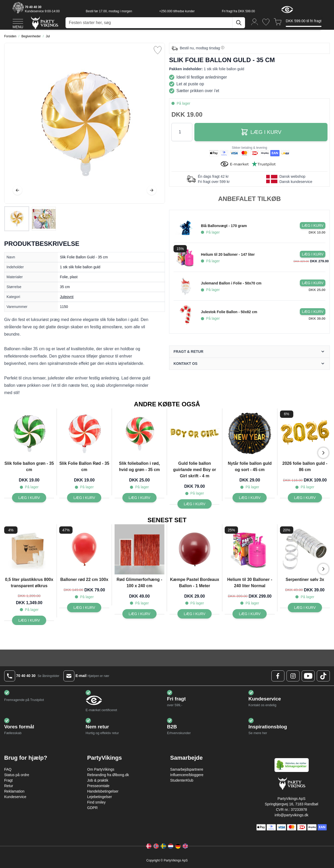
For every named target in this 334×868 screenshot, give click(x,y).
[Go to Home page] (44, 23)
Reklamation (14, 791)
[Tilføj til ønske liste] (158, 50)
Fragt (8, 780)
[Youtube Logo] (308, 676)
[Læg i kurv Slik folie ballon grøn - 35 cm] (29, 498)
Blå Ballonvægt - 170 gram (224, 226)
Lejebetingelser (100, 797)
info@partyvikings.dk (291, 815)
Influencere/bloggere (187, 775)
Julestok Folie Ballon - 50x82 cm (229, 312)
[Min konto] (255, 22)
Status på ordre (17, 775)
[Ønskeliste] (266, 22)
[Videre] (152, 190)
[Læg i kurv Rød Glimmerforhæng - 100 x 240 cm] (139, 614)
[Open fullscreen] (85, 123)
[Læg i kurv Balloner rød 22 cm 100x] (84, 608)
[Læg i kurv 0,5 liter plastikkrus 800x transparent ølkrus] (29, 620)
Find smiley (96, 802)
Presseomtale (98, 786)
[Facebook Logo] (278, 676)
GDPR (92, 808)
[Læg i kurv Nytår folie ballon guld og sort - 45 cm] (250, 498)
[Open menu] (18, 23)
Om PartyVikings (101, 769)
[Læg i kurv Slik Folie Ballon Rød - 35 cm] (84, 498)
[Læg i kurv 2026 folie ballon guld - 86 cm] (305, 498)
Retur (9, 786)
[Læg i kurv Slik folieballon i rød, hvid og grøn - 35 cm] (139, 498)
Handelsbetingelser (103, 791)
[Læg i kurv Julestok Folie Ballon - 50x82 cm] (313, 312)
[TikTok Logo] (323, 676)
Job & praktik (98, 780)
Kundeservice (15, 797)
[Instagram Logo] (293, 676)
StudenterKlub (182, 780)
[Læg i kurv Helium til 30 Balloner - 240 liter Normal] (250, 614)
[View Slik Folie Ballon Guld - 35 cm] (17, 219)
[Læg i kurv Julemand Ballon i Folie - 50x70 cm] (313, 283)
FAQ (8, 769)
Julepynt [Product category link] (67, 297)
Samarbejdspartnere (187, 769)
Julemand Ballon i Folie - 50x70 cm (231, 283)
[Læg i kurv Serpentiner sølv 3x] (305, 608)
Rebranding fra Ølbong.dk (108, 775)
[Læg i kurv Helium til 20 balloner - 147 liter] (313, 254)
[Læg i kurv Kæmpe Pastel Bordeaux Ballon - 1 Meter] (195, 614)
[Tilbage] (17, 190)
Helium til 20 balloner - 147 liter (228, 254)
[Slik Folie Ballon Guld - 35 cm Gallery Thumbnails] (30, 219)
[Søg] (239, 23)
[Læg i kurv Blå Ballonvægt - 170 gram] (313, 225)
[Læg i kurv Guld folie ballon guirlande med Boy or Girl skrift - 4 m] (195, 504)
